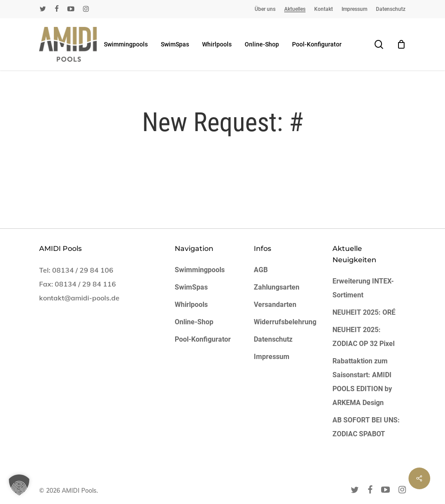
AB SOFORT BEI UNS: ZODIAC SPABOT (366, 427)
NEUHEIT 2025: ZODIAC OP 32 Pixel (364, 337)
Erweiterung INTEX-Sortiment (363, 288)
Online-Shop (194, 322)
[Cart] (401, 44)
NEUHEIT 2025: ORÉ (364, 312)
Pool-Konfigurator (203, 339)
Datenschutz (273, 339)
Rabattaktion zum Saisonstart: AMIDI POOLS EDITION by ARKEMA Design (362, 382)
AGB (261, 270)
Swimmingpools (200, 270)
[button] (19, 485)
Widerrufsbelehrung (285, 322)
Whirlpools (191, 305)
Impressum (272, 357)
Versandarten (275, 305)
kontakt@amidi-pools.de (79, 298)
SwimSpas (191, 287)
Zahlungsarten (277, 287)
